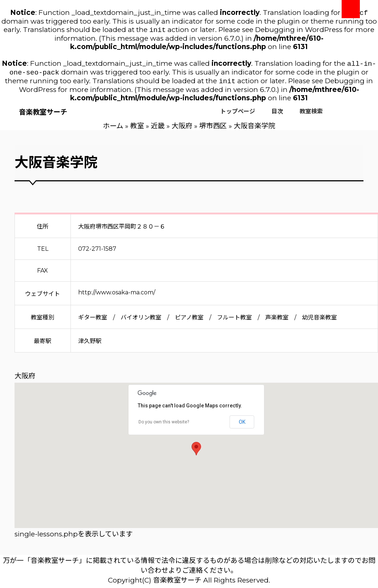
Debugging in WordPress (299, 31)
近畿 (158, 130)
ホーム (113, 130)
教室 (137, 130)
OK (242, 426)
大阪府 (182, 130)
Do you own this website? (164, 426)
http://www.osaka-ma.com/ (117, 296)
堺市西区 (213, 130)
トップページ (238, 115)
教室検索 (311, 115)
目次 (277, 115)
